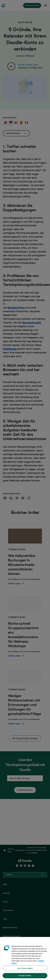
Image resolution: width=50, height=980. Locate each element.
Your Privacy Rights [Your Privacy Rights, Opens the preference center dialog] (25, 970)
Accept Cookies (25, 977)
